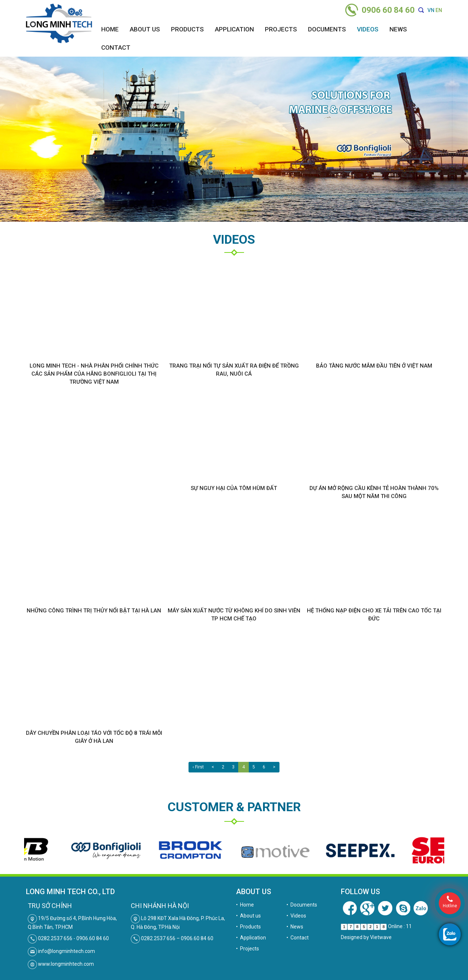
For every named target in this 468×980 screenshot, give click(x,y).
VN (431, 10)
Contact (116, 48)
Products (187, 29)
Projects (281, 29)
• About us (248, 916)
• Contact (298, 938)
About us (145, 29)
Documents (327, 29)
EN (439, 10)
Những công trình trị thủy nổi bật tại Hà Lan (94, 611)
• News (295, 927)
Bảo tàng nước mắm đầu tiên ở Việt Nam (374, 366)
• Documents (302, 905)
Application (234, 29)
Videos (368, 29)
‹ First (198, 767)
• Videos (296, 916)
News (398, 29)
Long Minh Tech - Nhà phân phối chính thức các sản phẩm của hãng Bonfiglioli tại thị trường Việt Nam (94, 374)
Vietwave (381, 937)
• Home (245, 905)
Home (110, 29)
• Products (248, 927)
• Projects (248, 949)
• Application (251, 938)
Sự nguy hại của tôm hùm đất (234, 488)
